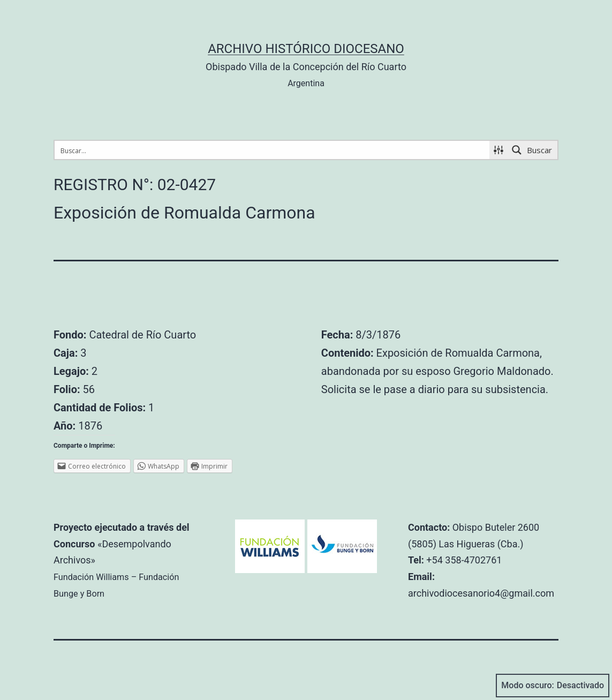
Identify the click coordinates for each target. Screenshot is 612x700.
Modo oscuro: (553, 686)
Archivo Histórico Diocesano (306, 49)
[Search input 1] (273, 150)
